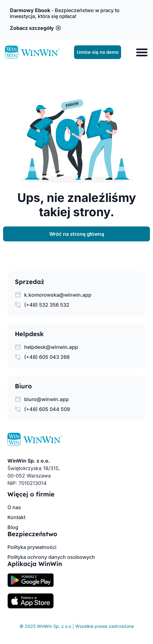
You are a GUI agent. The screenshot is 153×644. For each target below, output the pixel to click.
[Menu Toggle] (142, 52)
